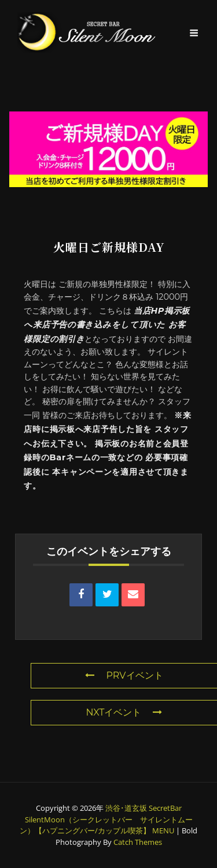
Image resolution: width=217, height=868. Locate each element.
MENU (163, 830)
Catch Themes (138, 842)
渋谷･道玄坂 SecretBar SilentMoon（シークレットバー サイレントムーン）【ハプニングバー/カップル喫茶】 (106, 819)
